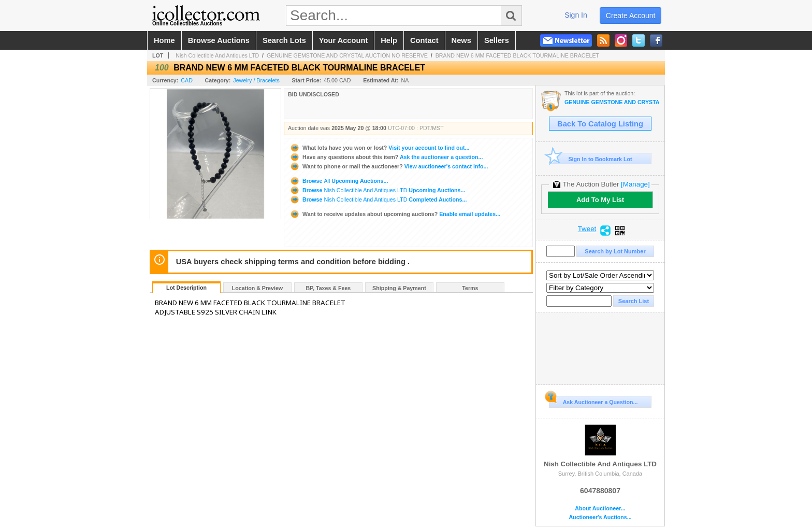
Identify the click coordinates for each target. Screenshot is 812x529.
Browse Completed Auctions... (378, 199)
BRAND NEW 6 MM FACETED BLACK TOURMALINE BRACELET (517, 55)
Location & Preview (257, 288)
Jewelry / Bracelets (256, 80)
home (164, 40)
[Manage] (635, 184)
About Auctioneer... (600, 509)
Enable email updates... (395, 214)
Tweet (587, 229)
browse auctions (219, 40)
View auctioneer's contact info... (389, 166)
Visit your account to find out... (379, 148)
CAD (187, 80)
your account (343, 40)
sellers (497, 40)
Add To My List (600, 200)
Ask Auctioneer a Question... (593, 401)
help (389, 40)
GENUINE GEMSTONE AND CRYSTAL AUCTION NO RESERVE (347, 55)
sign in (576, 15)
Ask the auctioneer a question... (386, 157)
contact (424, 40)
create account (631, 16)
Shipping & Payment (399, 288)
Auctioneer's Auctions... (600, 517)
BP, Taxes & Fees (329, 288)
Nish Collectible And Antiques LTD (217, 55)
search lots (284, 40)
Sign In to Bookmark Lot (591, 159)
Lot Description (186, 288)
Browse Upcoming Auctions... (339, 181)
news (461, 40)
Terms (470, 288)
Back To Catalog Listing (600, 124)
